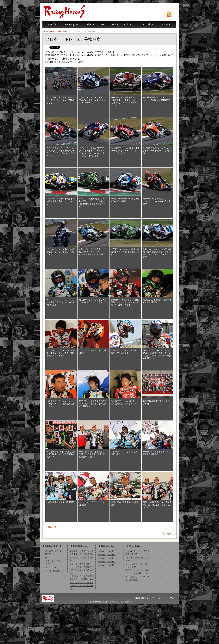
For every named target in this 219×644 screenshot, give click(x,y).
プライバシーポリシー (155, 598)
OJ (46, 557)
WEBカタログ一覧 (53, 546)
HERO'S (52, 24)
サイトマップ (170, 598)
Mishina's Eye (108, 546)
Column (129, 24)
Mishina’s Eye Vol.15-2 (107, 551)
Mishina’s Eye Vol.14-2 (107, 558)
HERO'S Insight (80, 546)
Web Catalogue (109, 24)
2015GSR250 (50, 567)
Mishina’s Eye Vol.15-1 (107, 555)
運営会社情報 (141, 598)
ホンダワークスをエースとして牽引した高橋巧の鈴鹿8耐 (81, 586)
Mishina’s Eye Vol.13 (106, 565)
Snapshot (148, 24)
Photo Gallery (62, 31)
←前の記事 (51, 527)
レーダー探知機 (52, 571)
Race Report (71, 24)
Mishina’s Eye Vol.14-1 (107, 562)
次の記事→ (168, 533)
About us (167, 24)
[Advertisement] (84, 624)
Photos (90, 24)
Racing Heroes (49, 31)
